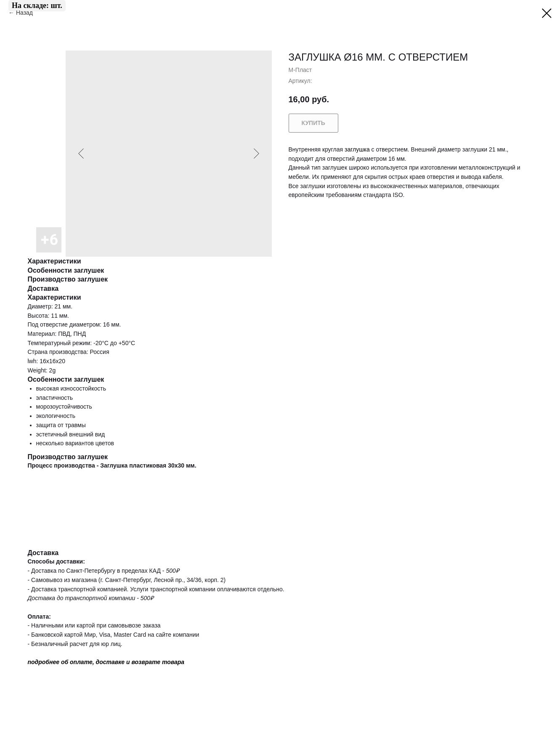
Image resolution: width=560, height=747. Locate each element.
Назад (25, 13)
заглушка (357, 149)
